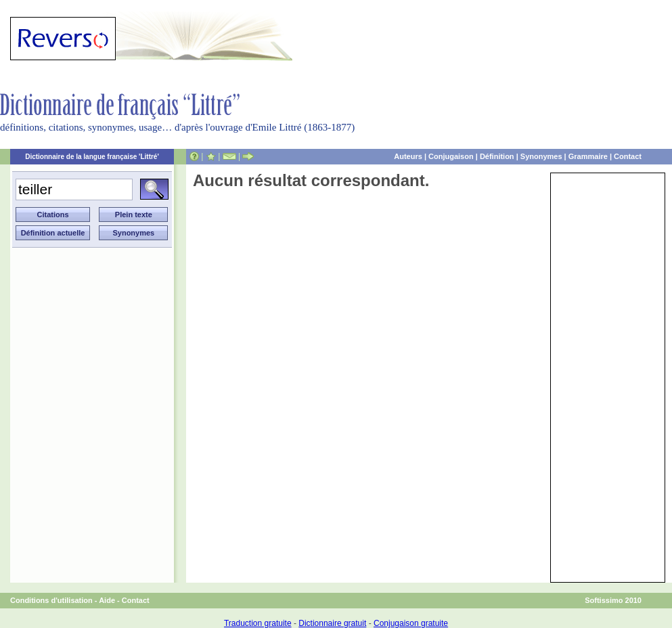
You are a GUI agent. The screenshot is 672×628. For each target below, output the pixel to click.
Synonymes (541, 156)
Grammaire (588, 156)
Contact (628, 156)
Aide (107, 600)
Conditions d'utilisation (51, 600)
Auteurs (408, 156)
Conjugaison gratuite (411, 623)
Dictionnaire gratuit (332, 623)
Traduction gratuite (258, 623)
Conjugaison (451, 156)
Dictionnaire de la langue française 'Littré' (92, 157)
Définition (497, 156)
